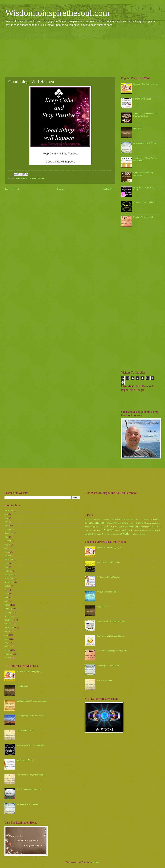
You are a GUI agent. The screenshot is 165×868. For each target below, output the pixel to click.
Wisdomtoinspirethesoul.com (57, 13)
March (7, 525)
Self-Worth (127, 530)
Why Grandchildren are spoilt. (29, 790)
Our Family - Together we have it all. (112, 651)
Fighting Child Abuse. (142, 99)
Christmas (129, 519)
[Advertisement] (82, 51)
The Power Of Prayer (26, 731)
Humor (137, 523)
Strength (156, 530)
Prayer (118, 530)
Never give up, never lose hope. (30, 716)
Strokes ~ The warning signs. (146, 84)
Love (121, 527)
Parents (98, 530)
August (7, 544)
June (7, 563)
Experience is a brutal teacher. (146, 202)
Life (110, 526)
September (9, 582)
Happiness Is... (140, 128)
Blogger (96, 862)
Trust (104, 534)
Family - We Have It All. (143, 217)
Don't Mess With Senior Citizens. (111, 636)
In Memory (146, 523)
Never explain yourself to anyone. (31, 745)
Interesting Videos (101, 527)
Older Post (109, 189)
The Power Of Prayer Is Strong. (30, 775)
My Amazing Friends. (26, 760)
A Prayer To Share (105, 680)
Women (136, 534)
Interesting (89, 527)
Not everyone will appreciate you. (111, 621)
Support (89, 534)
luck (126, 527)
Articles (88, 519)
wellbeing (118, 534)
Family (116, 523)
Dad (138, 520)
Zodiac (143, 534)
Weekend (110, 534)
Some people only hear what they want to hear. (145, 115)
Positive (33, 178)
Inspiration (156, 523)
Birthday (97, 520)
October (8, 624)
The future (97, 534)
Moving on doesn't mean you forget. (32, 701)
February (8, 571)
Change (106, 520)
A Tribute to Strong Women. (109, 577)
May (6, 518)
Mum (159, 527)
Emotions (156, 519)
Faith (110, 523)
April (6, 522)
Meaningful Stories (148, 527)
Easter (145, 520)
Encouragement (22, 178)
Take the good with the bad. (109, 562)
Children (117, 519)
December (9, 510)
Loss (116, 527)
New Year (89, 531)
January (8, 529)
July (6, 514)
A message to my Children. (145, 143)
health (131, 523)
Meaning (134, 526)
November (9, 578)
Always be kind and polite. (108, 592)
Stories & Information (142, 531)
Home (61, 189)
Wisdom (41, 178)
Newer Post (12, 189)
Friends (124, 523)
